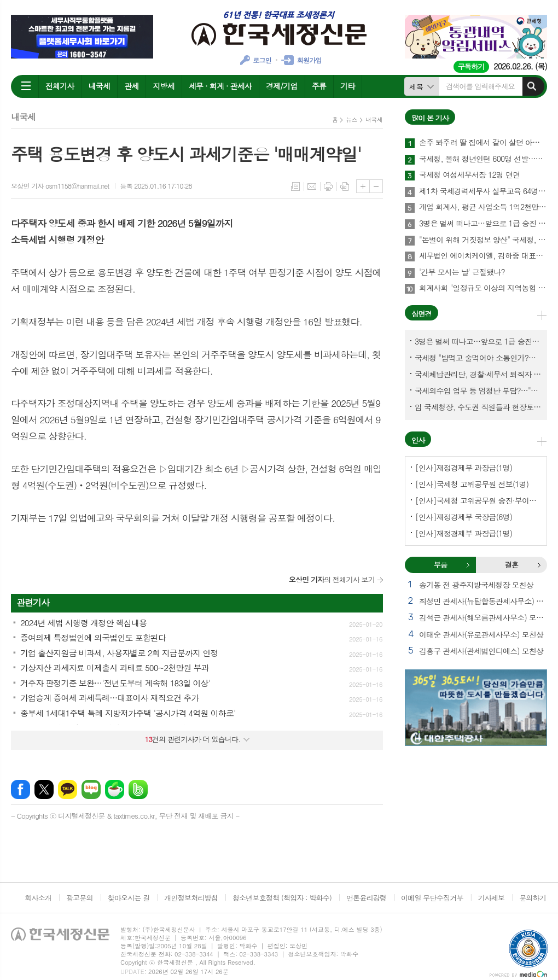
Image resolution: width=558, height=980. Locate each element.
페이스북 (21, 789)
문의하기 (533, 898)
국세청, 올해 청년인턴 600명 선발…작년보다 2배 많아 (483, 159)
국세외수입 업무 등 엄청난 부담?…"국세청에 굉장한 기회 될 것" (478, 390)
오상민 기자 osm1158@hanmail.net (60, 186)
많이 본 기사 (430, 118)
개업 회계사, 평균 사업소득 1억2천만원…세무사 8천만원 (483, 207)
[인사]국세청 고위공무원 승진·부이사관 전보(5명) (478, 500)
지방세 (163, 86)
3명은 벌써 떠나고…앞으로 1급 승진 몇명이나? (483, 224)
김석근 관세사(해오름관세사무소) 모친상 (483, 617)
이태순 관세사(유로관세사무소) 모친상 (481, 634)
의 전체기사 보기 (332, 579)
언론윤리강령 (366, 898)
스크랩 (345, 186)
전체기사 (60, 86)
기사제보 (491, 898)
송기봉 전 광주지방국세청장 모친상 (476, 585)
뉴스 (351, 119)
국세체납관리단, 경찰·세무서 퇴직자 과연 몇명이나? (478, 374)
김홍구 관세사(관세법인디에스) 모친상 (481, 651)
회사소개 (38, 898)
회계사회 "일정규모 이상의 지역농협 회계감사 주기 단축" (483, 288)
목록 (295, 186)
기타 (347, 86)
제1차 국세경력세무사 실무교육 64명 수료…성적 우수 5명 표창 (483, 191)
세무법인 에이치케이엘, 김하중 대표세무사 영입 (483, 256)
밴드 (138, 789)
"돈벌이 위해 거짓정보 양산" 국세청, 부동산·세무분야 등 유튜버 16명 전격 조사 (483, 240)
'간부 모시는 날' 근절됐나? (462, 272)
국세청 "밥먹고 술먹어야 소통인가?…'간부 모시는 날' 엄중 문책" (478, 358)
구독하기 (471, 66)
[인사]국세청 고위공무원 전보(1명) (472, 484)
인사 (418, 440)
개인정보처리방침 (191, 898)
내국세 (99, 86)
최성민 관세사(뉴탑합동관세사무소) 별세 (483, 601)
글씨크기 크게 (363, 186)
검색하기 (532, 86)
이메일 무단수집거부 (432, 898)
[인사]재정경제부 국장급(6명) (464, 517)
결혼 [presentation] (512, 565)
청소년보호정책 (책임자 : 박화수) (282, 898)
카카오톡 (68, 789)
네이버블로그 (91, 789)
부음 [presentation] (440, 565)
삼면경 (422, 314)
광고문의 (80, 898)
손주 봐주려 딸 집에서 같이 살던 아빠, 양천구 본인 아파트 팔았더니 (483, 143)
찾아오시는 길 (129, 898)
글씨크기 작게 (376, 186)
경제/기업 (282, 86)
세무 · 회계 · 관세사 (220, 86)
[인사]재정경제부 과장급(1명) (464, 468)
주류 (319, 86)
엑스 (44, 789)
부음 (468, 565)
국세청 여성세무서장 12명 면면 (469, 175)
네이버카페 (115, 789)
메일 (312, 186)
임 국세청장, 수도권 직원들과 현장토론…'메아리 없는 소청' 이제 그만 (478, 407)
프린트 (328, 186)
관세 (131, 86)
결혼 (539, 565)
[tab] (440, 565)
